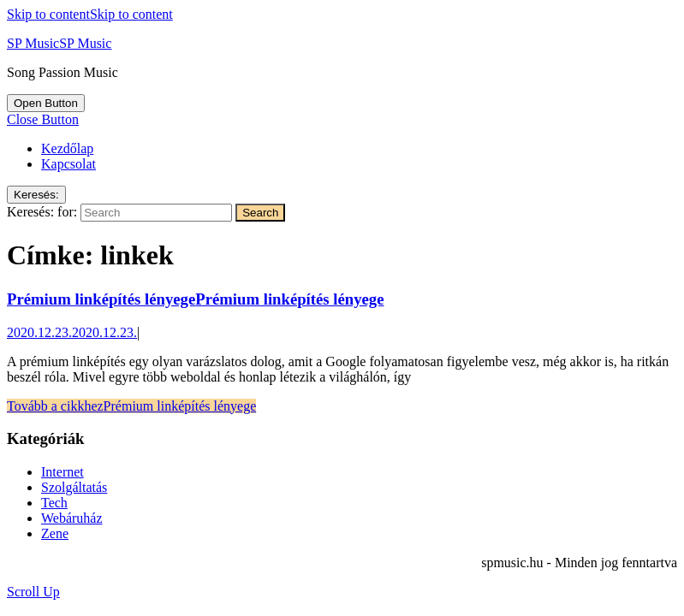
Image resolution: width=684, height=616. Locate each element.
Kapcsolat (68, 164)
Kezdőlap (67, 148)
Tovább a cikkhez (131, 406)
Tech (54, 503)
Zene (55, 533)
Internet (62, 472)
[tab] (46, 103)
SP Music (59, 43)
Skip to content (90, 14)
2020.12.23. (72, 332)
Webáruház (72, 518)
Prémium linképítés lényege (196, 299)
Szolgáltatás (74, 487)
